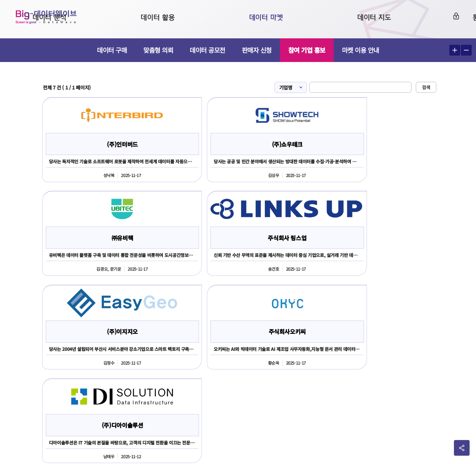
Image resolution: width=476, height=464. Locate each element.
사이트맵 (463, 357)
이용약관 (346, 357)
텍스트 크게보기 (455, 50)
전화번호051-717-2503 (282, 379)
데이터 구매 (112, 50)
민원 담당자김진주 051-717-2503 (228, 441)
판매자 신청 (257, 50)
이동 (461, 383)
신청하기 (240, 313)
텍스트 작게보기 (466, 50)
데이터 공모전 (207, 50)
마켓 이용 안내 (361, 50)
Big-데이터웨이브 (51, 19)
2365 (60, 397)
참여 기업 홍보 (307, 50)
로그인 (453, 18)
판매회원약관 (381, 357)
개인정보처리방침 (424, 357)
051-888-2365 (95, 379)
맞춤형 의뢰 (158, 50)
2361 (72, 397)
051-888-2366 (39, 397)
